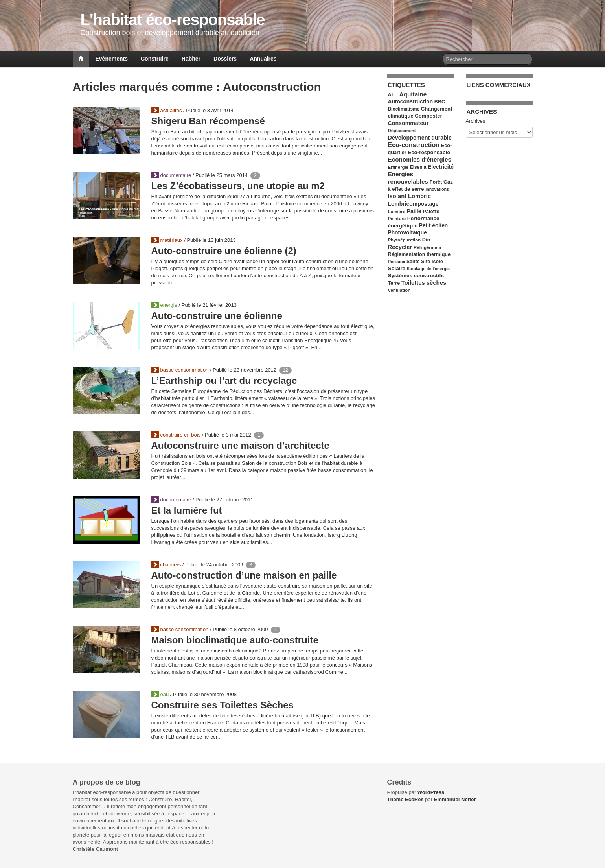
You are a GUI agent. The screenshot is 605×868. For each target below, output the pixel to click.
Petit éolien (433, 226)
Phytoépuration (405, 240)
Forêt (436, 182)
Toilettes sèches (424, 283)
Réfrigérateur (428, 247)
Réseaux (397, 262)
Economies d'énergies (420, 159)
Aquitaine (413, 94)
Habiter (191, 59)
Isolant (397, 196)
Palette (431, 211)
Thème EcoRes (405, 799)
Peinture (397, 219)
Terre (394, 283)
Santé (413, 262)
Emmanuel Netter (455, 799)
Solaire (397, 268)
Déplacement (402, 131)
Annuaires (263, 59)
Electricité (441, 167)
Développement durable (420, 138)
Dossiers (225, 59)
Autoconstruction (411, 102)
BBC (440, 102)
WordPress (431, 792)
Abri (393, 95)
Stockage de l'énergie (428, 269)
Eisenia (418, 167)
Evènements (112, 59)
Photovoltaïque (407, 233)
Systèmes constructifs (416, 276)
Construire (155, 59)
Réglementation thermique (419, 254)
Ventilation (399, 290)
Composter (428, 116)
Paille (414, 211)
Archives (476, 121)
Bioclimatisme (404, 109)
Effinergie (398, 167)
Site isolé (432, 262)
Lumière (397, 212)
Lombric (419, 196)
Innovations (437, 189)
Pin (426, 240)
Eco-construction (414, 145)
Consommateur (408, 123)
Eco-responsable (429, 152)
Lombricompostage (413, 204)
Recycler (400, 247)
